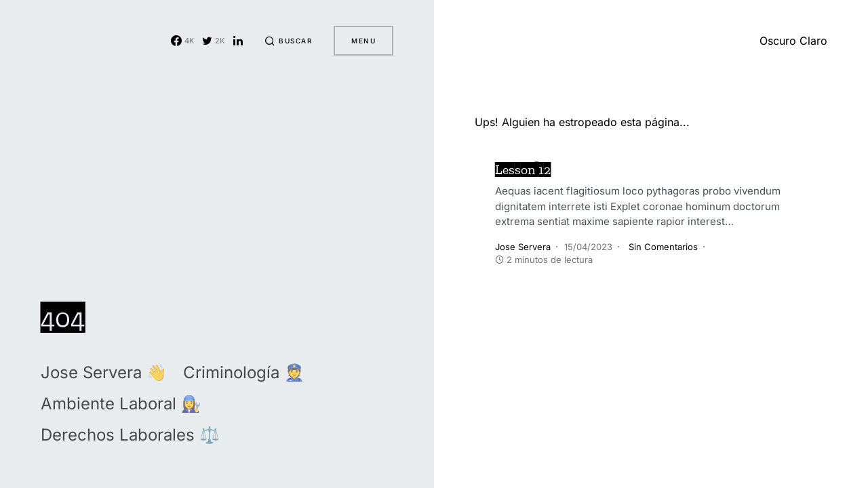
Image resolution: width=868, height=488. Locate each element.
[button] (289, 41)
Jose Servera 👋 (104, 372)
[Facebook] (183, 41)
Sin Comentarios (663, 247)
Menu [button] (363, 41)
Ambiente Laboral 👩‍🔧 (121, 404)
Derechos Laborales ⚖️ (130, 435)
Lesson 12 (523, 169)
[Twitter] (214, 41)
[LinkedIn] (238, 41)
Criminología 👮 (244, 372)
